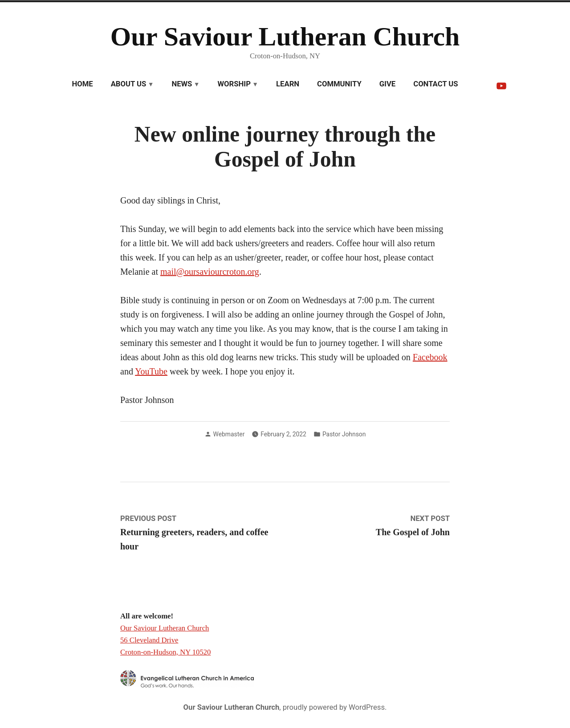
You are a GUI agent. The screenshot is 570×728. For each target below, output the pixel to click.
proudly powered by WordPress (334, 707)
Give (387, 84)
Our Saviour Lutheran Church (285, 37)
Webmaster (229, 434)
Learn (288, 84)
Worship (234, 84)
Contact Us (436, 84)
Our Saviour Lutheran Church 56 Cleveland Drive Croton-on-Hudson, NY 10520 (165, 640)
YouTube (151, 371)
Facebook (430, 357)
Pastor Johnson (344, 434)
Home (82, 84)
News (182, 84)
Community (339, 84)
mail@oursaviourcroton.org (210, 272)
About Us (129, 84)
